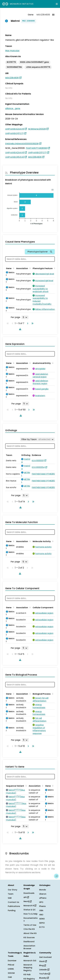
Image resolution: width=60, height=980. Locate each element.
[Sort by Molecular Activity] (52, 541)
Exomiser (12, 961)
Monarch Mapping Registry (28, 968)
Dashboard (29, 942)
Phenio (42, 906)
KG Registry (29, 979)
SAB (10, 898)
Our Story (12, 890)
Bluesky (44, 978)
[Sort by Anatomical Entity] (52, 363)
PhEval (11, 965)
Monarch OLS (30, 961)
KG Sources (29, 937)
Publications (14, 906)
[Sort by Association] (30, 268)
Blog (43, 965)
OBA (41, 910)
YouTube (45, 974)
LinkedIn (44, 970)
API (26, 897)
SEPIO (42, 923)
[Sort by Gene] (13, 268)
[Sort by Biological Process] (52, 694)
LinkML (11, 969)
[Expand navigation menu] (57, 4)
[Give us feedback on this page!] (56, 876)
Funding (12, 910)
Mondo (43, 890)
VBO (41, 915)
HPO (41, 902)
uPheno (43, 898)
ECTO (42, 927)
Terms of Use (30, 925)
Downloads (29, 893)
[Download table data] (20, 329)
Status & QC (30, 910)
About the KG (30, 933)
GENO (42, 919)
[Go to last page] (32, 323)
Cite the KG (29, 929)
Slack (43, 961)
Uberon (43, 894)
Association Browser (29, 947)
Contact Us (13, 902)
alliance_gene (13, 108)
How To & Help (31, 914)
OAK (10, 977)
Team (11, 894)
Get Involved (45, 957)
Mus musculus (12, 51)
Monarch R (30, 906)
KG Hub (27, 974)
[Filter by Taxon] (37, 439)
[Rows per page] (25, 317)
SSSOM (11, 973)
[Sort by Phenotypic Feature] (54, 268)
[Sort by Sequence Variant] (26, 786)
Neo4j (28, 901)
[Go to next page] (27, 323)
